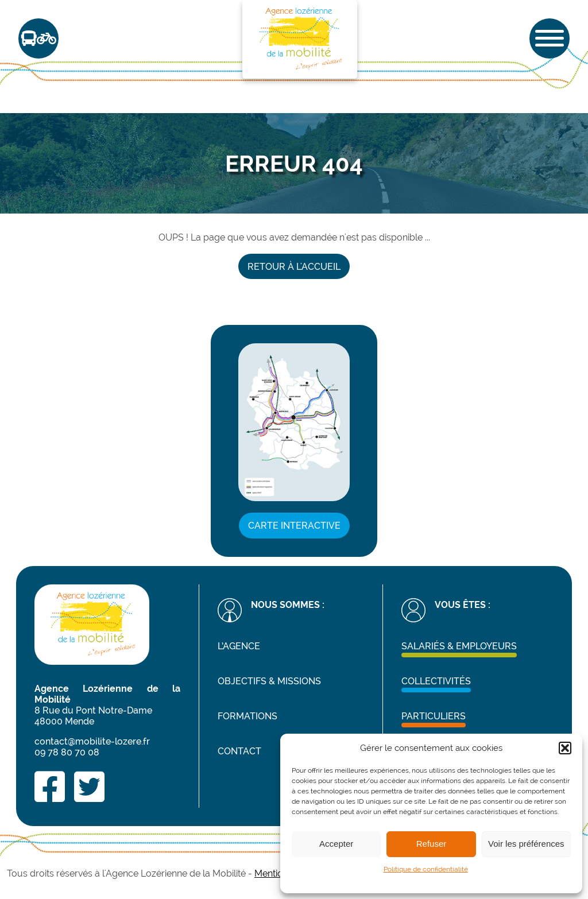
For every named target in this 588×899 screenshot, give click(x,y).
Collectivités (436, 681)
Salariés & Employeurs (459, 646)
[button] (565, 748)
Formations (247, 716)
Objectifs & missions (269, 681)
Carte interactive (294, 526)
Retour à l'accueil (294, 267)
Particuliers (434, 716)
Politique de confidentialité (426, 869)
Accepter (336, 844)
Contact (239, 751)
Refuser (432, 844)
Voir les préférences (526, 844)
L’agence (239, 646)
